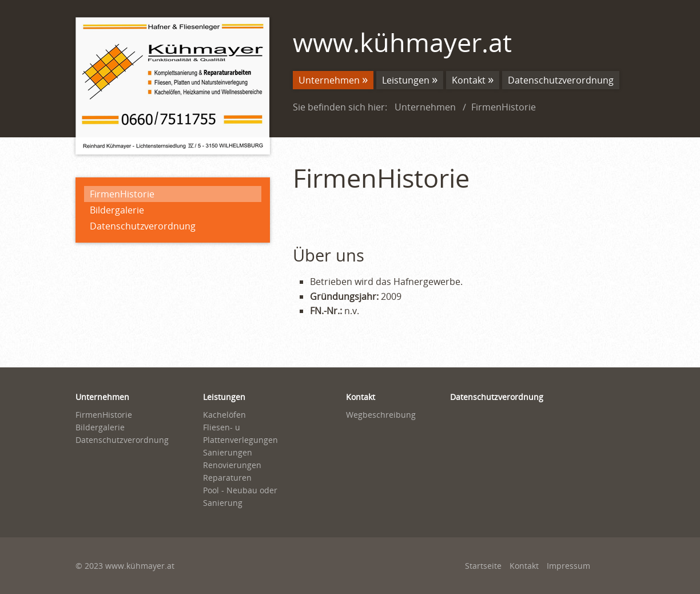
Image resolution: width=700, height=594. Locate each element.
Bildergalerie (117, 210)
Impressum (568, 566)
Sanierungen (228, 452)
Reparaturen (227, 478)
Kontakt (469, 80)
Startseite (483, 566)
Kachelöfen (224, 415)
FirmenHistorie (122, 194)
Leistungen (406, 80)
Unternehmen (329, 80)
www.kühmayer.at (402, 42)
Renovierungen (232, 465)
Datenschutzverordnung (143, 226)
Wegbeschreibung (381, 415)
